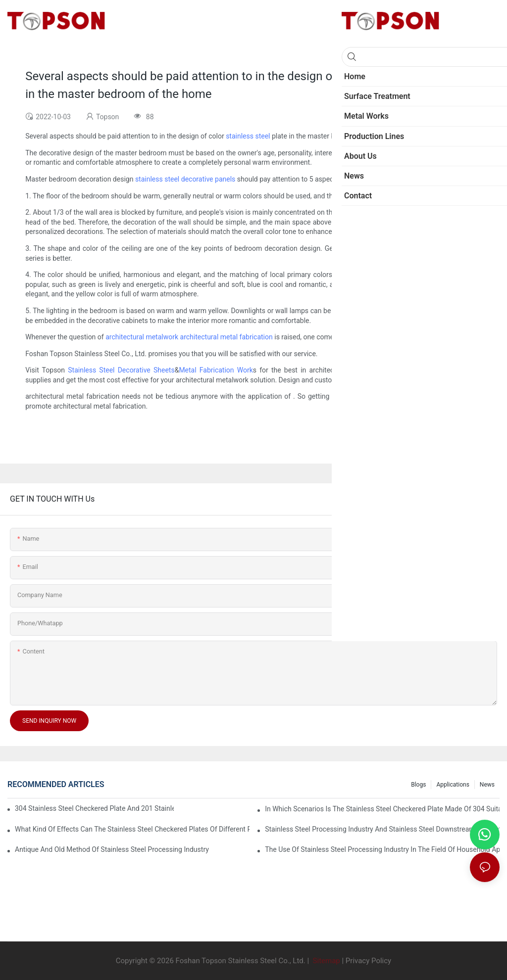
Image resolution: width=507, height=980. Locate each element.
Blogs (418, 785)
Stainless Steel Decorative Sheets (121, 370)
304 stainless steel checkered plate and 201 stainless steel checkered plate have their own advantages (94, 808)
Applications (453, 785)
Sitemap (326, 961)
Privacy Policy (368, 961)
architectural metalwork (142, 337)
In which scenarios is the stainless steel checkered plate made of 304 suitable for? (382, 809)
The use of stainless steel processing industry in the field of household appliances (382, 849)
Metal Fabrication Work (216, 370)
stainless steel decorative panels (185, 179)
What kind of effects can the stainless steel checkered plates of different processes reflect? (132, 829)
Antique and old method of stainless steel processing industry (112, 849)
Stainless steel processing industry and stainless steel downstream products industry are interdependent (382, 829)
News (487, 785)
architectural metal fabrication (227, 337)
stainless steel (248, 136)
